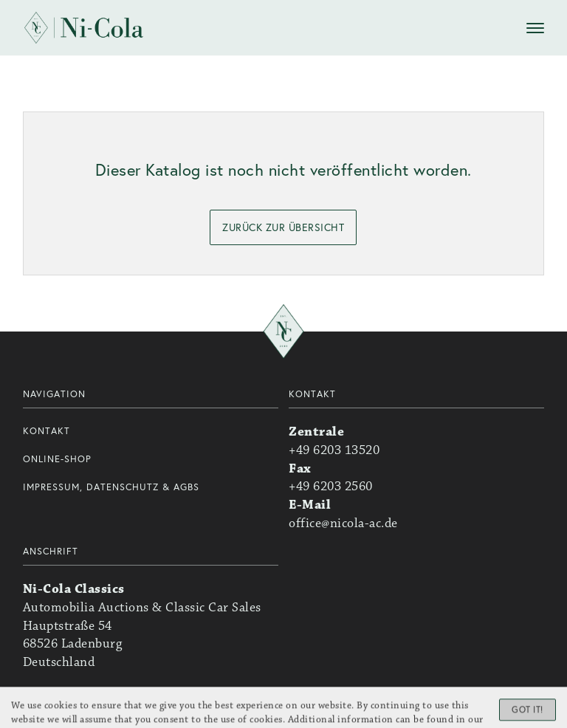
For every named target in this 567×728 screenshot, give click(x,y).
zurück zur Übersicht (283, 227)
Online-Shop (57, 459)
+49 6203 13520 (334, 450)
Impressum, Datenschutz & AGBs (111, 487)
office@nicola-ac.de (343, 523)
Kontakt (47, 431)
